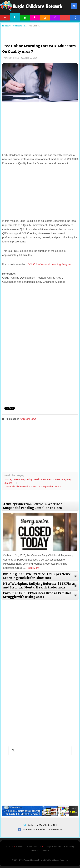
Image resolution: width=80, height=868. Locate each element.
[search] (39, 751)
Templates (55, 18)
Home (5, 18)
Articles (25, 18)
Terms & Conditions (34, 847)
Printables (45, 18)
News (15, 17)
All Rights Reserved (60, 860)
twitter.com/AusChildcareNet (43, 825)
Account (75, 18)
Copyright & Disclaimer (52, 847)
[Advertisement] (40, 34)
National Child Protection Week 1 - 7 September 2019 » (33, 487)
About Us (9, 847)
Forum (65, 18)
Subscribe (34, 851)
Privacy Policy (69, 847)
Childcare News (28, 419)
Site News (20, 847)
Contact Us (45, 851)
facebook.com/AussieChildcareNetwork (42, 829)
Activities (35, 18)
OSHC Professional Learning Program (50, 264)
